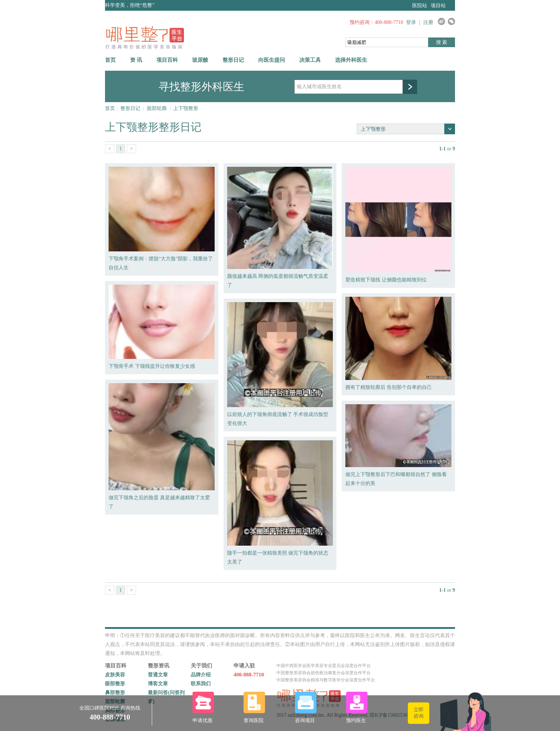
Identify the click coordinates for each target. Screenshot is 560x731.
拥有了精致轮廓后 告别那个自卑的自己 (389, 387)
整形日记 (233, 60)
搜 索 (442, 42)
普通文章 (158, 675)
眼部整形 (115, 684)
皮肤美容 (115, 675)
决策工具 (310, 60)
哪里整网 (144, 37)
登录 (411, 22)
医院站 (420, 6)
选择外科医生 (351, 60)
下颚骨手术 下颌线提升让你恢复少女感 (152, 366)
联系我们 (201, 684)
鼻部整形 (115, 693)
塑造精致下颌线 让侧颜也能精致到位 (386, 280)
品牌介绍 (201, 675)
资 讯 (136, 60)
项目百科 (167, 60)
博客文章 (158, 684)
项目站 (438, 6)
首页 (110, 60)
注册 (428, 22)
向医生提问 (272, 60)
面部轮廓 (157, 108)
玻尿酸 (200, 60)
